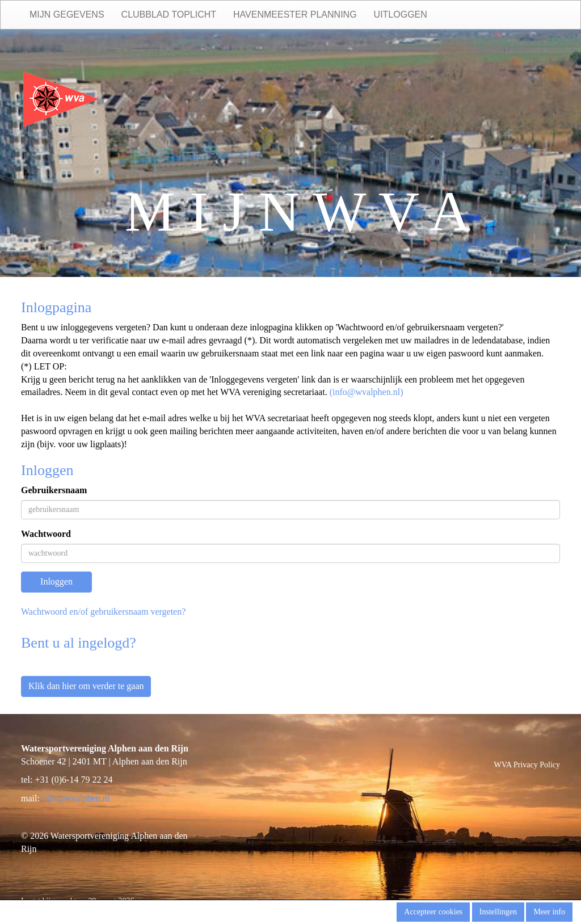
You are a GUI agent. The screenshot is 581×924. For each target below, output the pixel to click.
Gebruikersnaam (54, 490)
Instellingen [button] (498, 912)
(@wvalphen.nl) (367, 392)
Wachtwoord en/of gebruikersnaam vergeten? (103, 612)
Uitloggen (401, 14)
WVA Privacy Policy (527, 765)
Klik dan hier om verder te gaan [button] (86, 686)
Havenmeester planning (295, 14)
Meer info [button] (549, 912)
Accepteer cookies (433, 912)
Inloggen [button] (56, 581)
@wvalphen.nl (76, 798)
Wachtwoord (46, 534)
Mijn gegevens (67, 14)
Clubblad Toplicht (169, 14)
